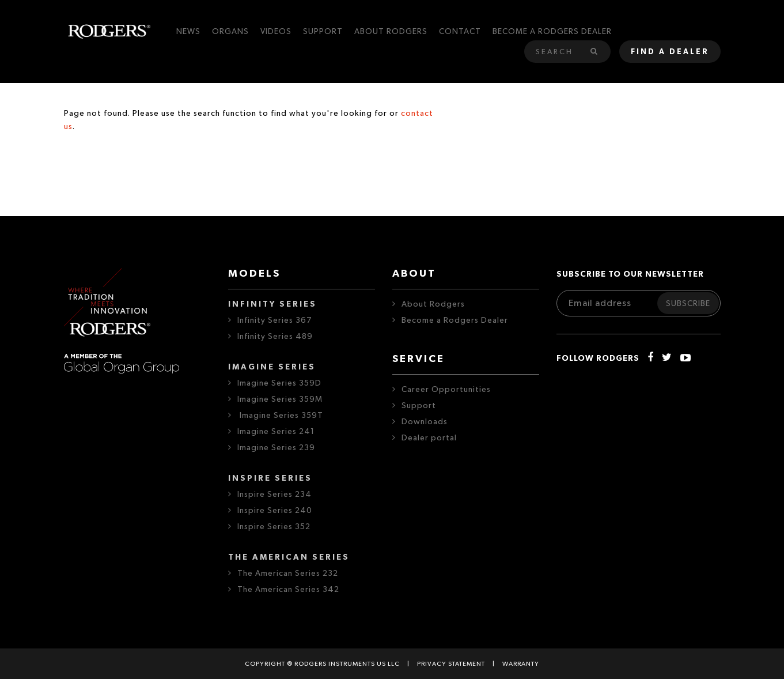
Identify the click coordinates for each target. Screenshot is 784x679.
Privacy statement (451, 664)
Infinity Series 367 (274, 320)
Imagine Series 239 (276, 448)
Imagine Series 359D (279, 383)
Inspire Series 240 (275, 511)
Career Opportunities (446, 390)
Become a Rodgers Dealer (455, 320)
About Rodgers (433, 304)
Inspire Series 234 (274, 495)
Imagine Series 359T (280, 416)
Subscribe (688, 304)
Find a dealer (670, 52)
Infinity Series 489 (275, 337)
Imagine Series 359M (280, 399)
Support (419, 406)
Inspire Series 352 (274, 527)
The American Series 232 (288, 574)
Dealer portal (429, 438)
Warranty (521, 664)
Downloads (425, 422)
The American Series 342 (288, 590)
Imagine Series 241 (276, 432)
